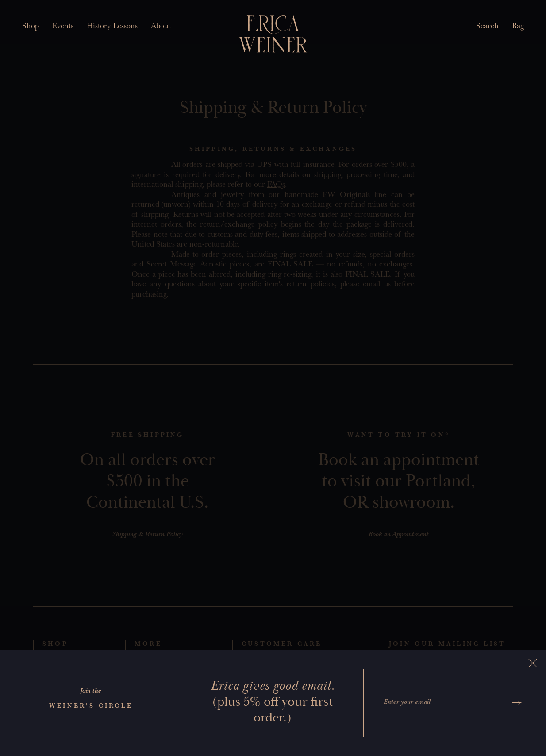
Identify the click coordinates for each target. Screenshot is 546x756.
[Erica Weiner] (273, 34)
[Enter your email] (446, 703)
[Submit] (517, 703)
